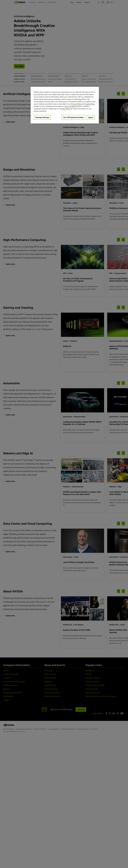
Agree (91, 117)
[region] (65, 105)
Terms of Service (71, 106)
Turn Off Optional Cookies (73, 117)
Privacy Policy (76, 104)
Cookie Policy (90, 104)
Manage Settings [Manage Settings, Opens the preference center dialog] (42, 117)
